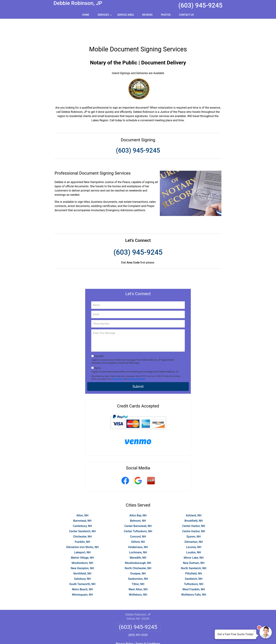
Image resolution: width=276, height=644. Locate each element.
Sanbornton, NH (138, 558)
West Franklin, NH (194, 569)
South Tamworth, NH (82, 563)
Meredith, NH (138, 537)
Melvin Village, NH (82, 537)
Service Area (126, 15)
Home (86, 15)
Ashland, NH (194, 495)
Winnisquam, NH (82, 574)
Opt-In (97, 347)
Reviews (147, 15)
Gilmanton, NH (194, 521)
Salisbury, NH (82, 558)
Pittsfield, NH (194, 553)
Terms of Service (164, 637)
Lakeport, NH (82, 532)
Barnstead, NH (82, 500)
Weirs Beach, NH (82, 569)
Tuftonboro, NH (194, 563)
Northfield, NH (82, 553)
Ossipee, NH (138, 553)
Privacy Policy (118, 358)
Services (105, 16)
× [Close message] (255, 631)
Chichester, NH (82, 516)
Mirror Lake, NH (194, 537)
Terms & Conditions (137, 358)
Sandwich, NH (194, 558)
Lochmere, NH (138, 532)
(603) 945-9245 (200, 5)
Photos (166, 15)
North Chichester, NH (138, 548)
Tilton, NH (138, 563)
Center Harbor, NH (194, 505)
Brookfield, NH (194, 500)
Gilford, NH (138, 521)
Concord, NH (138, 516)
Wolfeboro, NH (138, 574)
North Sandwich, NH (194, 548)
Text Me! (99, 336)
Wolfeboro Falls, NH (194, 574)
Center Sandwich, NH (82, 511)
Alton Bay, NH (138, 495)
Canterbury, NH (82, 505)
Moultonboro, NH (82, 542)
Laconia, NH (194, 527)
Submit (138, 366)
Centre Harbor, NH (194, 511)
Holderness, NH (138, 527)
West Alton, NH (138, 569)
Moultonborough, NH (138, 542)
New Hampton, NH (82, 548)
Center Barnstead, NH (138, 505)
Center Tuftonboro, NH (138, 511)
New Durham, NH (194, 542)
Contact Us (186, 15)
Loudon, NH (194, 532)
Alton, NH (82, 495)
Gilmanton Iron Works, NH (82, 527)
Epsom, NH (194, 516)
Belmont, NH (138, 500)
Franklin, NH (82, 521)
